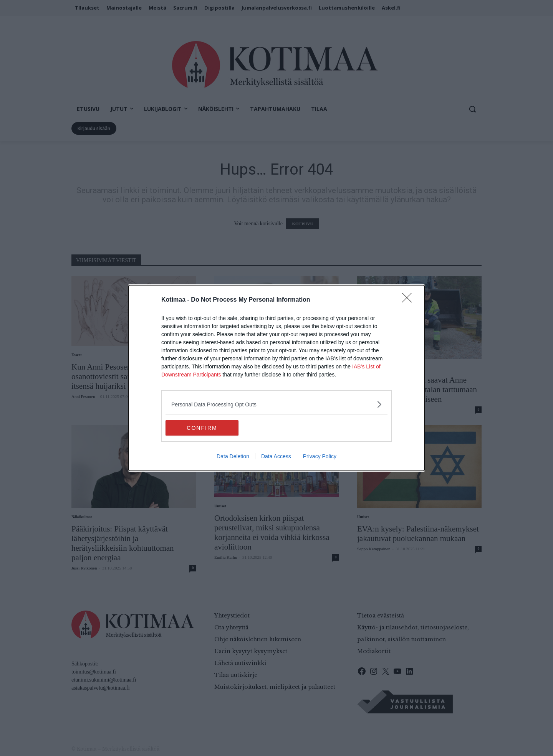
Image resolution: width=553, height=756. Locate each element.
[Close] (409, 300)
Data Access (276, 456)
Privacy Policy (320, 456)
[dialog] (276, 378)
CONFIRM (202, 428)
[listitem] (276, 404)
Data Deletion (233, 456)
